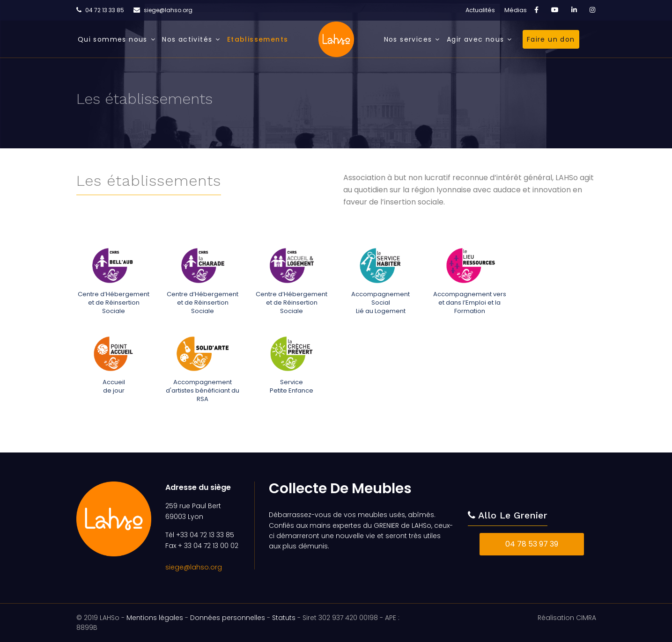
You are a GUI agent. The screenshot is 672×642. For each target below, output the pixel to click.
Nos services (408, 39)
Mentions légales (155, 618)
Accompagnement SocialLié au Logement (380, 303)
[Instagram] (592, 10)
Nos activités (187, 39)
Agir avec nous (476, 39)
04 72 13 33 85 (105, 10)
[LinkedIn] (574, 10)
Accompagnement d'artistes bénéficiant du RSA (202, 390)
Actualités (480, 10)
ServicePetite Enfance (291, 386)
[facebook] (536, 10)
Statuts (284, 618)
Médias (516, 10)
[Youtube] (555, 10)
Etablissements (258, 39)
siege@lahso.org (168, 10)
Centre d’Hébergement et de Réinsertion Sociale (113, 303)
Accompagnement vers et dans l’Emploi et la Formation (469, 303)
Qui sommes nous (113, 39)
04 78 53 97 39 (532, 544)
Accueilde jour (114, 386)
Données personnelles (228, 618)
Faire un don (551, 39)
